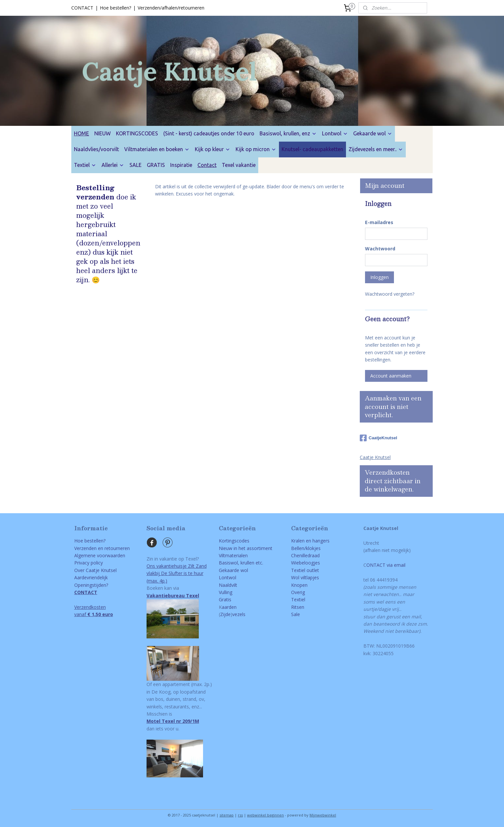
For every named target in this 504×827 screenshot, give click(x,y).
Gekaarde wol (373, 133)
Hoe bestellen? (115, 8)
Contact (207, 165)
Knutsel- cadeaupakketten (312, 149)
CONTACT (82, 8)
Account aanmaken (391, 376)
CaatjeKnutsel (378, 438)
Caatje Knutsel (375, 457)
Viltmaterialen (233, 555)
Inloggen (379, 277)
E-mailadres (379, 222)
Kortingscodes (234, 541)
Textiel (85, 165)
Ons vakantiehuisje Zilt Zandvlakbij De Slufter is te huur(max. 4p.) (177, 573)
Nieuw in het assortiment (246, 548)
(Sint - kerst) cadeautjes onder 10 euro (209, 133)
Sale (296, 614)
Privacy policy (89, 563)
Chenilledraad (305, 555)
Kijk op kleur (213, 149)
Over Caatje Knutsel (95, 570)
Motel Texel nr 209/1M (173, 721)
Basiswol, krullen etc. (241, 563)
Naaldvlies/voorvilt (96, 149)
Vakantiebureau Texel (173, 596)
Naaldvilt (228, 585)
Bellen (298, 548)
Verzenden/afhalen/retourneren (171, 8)
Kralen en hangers (310, 541)
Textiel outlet (305, 570)
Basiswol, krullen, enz (288, 133)
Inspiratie (181, 165)
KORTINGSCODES (137, 133)
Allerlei (113, 165)
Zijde (225, 614)
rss (240, 815)
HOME (81, 133)
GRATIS (156, 165)
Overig (298, 592)
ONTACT (376, 565)
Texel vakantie (239, 165)
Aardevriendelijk (91, 577)
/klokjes (312, 548)
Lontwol (335, 133)
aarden (229, 607)
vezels (239, 614)
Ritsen (298, 607)
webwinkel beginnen (265, 815)
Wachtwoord (380, 249)
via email (395, 565)
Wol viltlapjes (305, 577)
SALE (136, 165)
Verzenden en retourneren (102, 548)
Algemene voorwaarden (100, 555)
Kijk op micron (256, 149)
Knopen (299, 585)
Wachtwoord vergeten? (390, 294)
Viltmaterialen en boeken (157, 149)
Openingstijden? (91, 585)
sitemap (227, 815)
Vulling (226, 592)
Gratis (225, 599)
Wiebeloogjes (306, 563)
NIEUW (103, 133)
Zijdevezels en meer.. (376, 149)
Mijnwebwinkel (323, 815)
